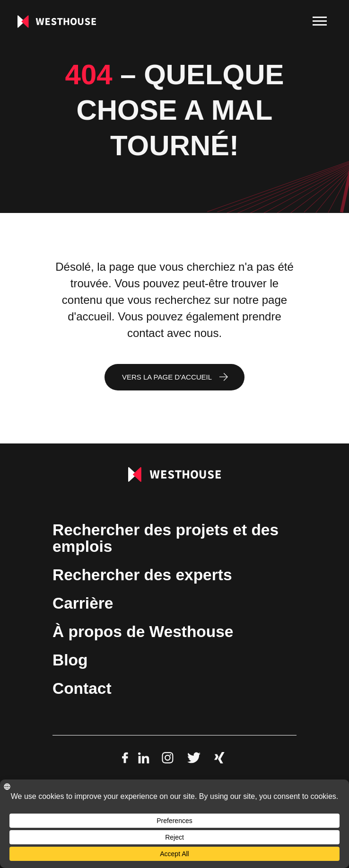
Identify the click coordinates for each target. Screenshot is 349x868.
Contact (82, 688)
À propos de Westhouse (143, 632)
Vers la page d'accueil (167, 377)
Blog (70, 660)
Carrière (83, 603)
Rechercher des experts (142, 575)
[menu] (320, 21)
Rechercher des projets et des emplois (166, 538)
